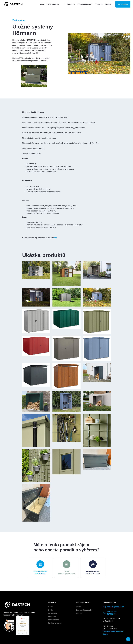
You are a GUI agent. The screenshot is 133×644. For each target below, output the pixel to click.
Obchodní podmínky (84, 610)
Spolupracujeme (55, 623)
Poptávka (99, 4)
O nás (51, 610)
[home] (13, 4)
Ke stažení (52, 613)
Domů (42, 4)
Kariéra (79, 607)
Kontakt (108, 4)
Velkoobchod (54, 620)
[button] (54, 4)
